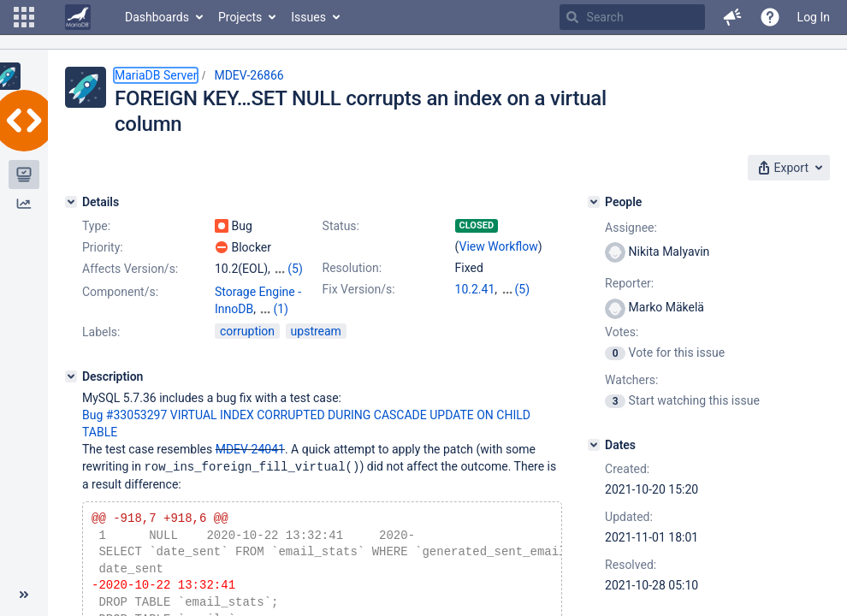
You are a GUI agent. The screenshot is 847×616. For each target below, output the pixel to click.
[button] (24, 17)
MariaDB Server (156, 75)
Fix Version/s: (359, 289)
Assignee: (631, 228)
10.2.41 (475, 289)
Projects (240, 17)
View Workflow (499, 246)
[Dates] (594, 445)
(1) (281, 309)
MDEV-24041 (250, 449)
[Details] (71, 202)
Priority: (103, 247)
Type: (96, 226)
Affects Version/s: (130, 269)
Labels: (101, 332)
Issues (308, 17)
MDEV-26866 (249, 75)
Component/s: (120, 292)
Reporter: (629, 283)
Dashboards (157, 17)
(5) (295, 269)
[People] (594, 202)
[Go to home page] (78, 17)
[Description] (71, 376)
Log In (814, 17)
